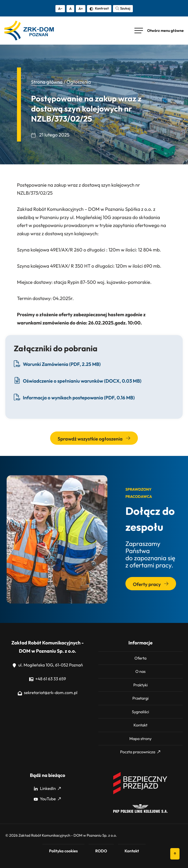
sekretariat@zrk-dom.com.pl (48, 693)
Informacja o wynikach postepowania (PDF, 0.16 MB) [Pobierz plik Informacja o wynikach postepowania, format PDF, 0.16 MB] (74, 397)
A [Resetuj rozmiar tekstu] (70, 8)
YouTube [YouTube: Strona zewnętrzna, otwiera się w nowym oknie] (47, 799)
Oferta (141, 658)
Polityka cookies (63, 851)
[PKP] (140, 811)
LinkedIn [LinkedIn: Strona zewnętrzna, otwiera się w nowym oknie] (47, 789)
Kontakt (141, 725)
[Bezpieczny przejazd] (140, 793)
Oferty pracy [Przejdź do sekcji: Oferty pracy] (151, 584)
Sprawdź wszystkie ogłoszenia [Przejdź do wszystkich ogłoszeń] (94, 439)
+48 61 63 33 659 (48, 679)
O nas (141, 671)
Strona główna (47, 82)
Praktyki (141, 685)
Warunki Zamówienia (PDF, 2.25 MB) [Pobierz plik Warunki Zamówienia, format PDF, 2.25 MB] (57, 364)
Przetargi (140, 698)
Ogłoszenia (79, 82)
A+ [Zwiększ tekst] (81, 8)
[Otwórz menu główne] (159, 31)
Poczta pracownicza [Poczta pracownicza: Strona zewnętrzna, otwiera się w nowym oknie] (140, 752)
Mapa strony (141, 739)
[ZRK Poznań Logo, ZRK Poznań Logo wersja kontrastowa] (29, 31)
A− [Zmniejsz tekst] (60, 8)
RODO (101, 851)
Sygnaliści (140, 712)
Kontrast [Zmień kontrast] (99, 8)
